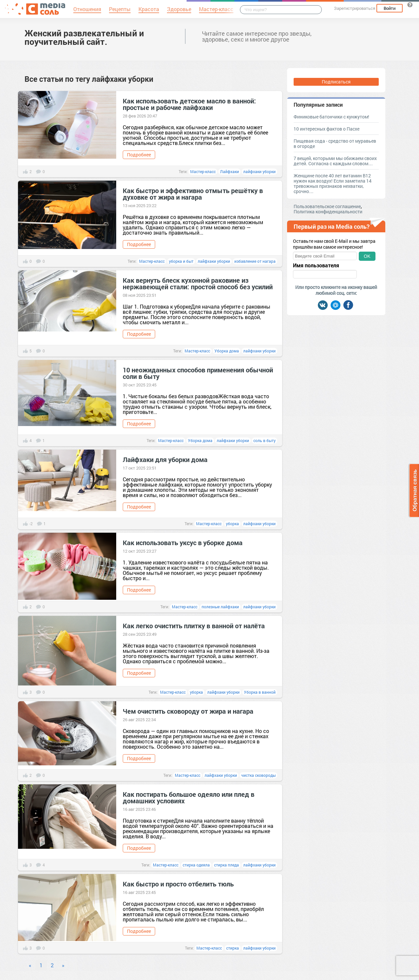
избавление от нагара (255, 261)
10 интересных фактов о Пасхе (327, 129)
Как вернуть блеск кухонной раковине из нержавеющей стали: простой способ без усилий (198, 283)
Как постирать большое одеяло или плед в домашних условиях (189, 797)
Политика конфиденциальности (328, 212)
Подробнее (139, 155)
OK (367, 256)
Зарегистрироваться (355, 8)
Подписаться (336, 82)
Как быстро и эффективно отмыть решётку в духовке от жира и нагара (193, 194)
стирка (233, 948)
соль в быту (264, 440)
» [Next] (63, 965)
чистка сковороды (258, 775)
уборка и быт (181, 261)
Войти (390, 8)
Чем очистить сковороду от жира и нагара (188, 711)
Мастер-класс (203, 171)
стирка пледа (227, 865)
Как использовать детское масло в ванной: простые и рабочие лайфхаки (189, 104)
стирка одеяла (196, 865)
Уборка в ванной (260, 692)
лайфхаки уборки (259, 171)
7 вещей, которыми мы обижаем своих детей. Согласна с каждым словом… (335, 161)
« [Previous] (30, 965)
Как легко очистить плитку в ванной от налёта (194, 626)
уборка (232, 524)
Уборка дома (227, 351)
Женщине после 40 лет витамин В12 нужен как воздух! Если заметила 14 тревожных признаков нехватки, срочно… (333, 183)
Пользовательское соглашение (327, 206)
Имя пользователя (316, 265)
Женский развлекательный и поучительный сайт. (84, 37)
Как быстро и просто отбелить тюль (178, 884)
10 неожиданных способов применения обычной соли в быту (198, 373)
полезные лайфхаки (220, 607)
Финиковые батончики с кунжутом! (331, 117)
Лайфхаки (229, 171)
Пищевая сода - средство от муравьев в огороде (335, 143)
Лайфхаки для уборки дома (165, 459)
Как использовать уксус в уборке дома (183, 543)
